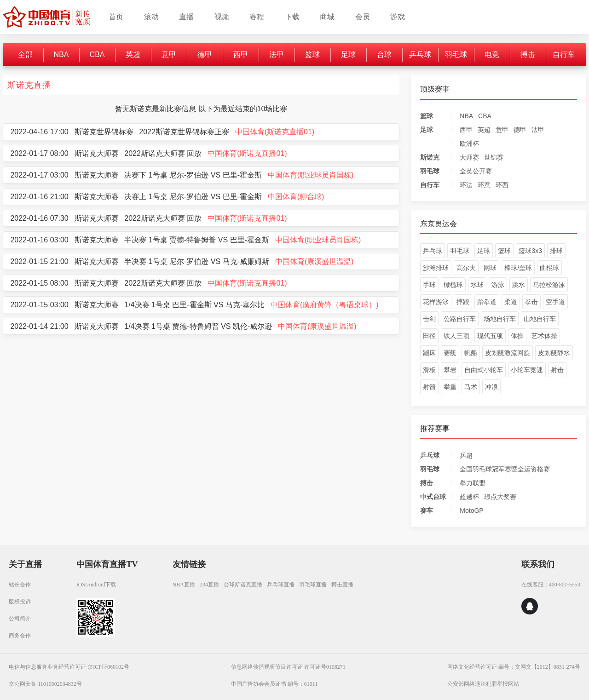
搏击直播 (342, 585)
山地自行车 (540, 319)
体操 (517, 336)
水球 (477, 285)
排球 (556, 251)
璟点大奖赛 (500, 497)
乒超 (466, 455)
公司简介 (20, 619)
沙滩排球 (436, 268)
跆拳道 (487, 302)
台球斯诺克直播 (243, 585)
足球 (348, 55)
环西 (502, 185)
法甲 (277, 55)
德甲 (205, 55)
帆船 (471, 353)
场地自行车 (500, 319)
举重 (450, 387)
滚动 (151, 17)
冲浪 (491, 387)
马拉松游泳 (549, 285)
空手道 (555, 302)
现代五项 (490, 336)
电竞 (492, 55)
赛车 (427, 511)
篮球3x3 (530, 251)
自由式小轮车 (484, 370)
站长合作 (20, 585)
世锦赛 (494, 157)
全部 (25, 55)
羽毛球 (456, 55)
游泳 (498, 285)
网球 (490, 268)
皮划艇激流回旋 (508, 353)
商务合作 (20, 636)
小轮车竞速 (527, 370)
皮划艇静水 (554, 353)
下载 (292, 17)
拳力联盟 (473, 483)
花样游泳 (436, 302)
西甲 (241, 55)
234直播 (209, 585)
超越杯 (469, 497)
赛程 (257, 17)
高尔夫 (466, 268)
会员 (363, 17)
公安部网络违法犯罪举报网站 (483, 684)
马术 (471, 387)
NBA (61, 55)
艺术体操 (544, 336)
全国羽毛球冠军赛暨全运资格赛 (505, 469)
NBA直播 (184, 585)
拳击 (531, 302)
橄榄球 (453, 285)
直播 (186, 17)
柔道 (511, 302)
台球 (384, 55)
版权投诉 (20, 602)
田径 (429, 336)
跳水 (519, 285)
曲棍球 (549, 268)
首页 (116, 17)
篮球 (312, 55)
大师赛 (469, 157)
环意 (484, 185)
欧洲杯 (469, 143)
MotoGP (471, 511)
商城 (327, 17)
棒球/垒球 (518, 268)
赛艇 (450, 353)
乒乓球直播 (281, 585)
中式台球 (433, 497)
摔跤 (463, 302)
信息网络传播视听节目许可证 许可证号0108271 (288, 667)
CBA (97, 55)
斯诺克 (430, 157)
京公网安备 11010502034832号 (45, 684)
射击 (557, 370)
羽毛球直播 (313, 585)
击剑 (429, 319)
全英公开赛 (476, 171)
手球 (429, 285)
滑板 (429, 370)
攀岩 (450, 370)
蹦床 (429, 353)
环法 (466, 185)
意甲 (169, 55)
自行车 (564, 55)
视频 (222, 17)
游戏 (398, 17)
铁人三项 (456, 336)
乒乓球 (420, 55)
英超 (133, 55)
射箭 (429, 387)
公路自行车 (460, 319)
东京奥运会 (439, 224)
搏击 (528, 55)
